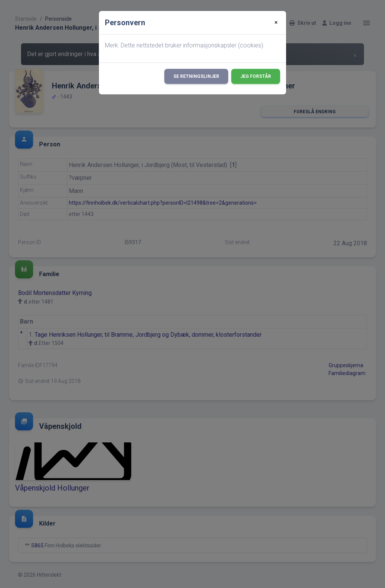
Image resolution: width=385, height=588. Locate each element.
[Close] (276, 23)
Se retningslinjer (196, 76)
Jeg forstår (256, 76)
